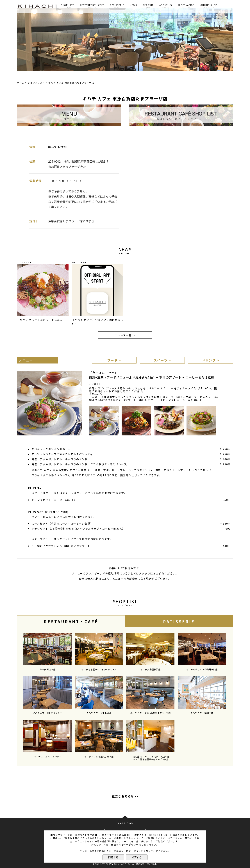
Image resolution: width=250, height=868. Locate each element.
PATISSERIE (117, 6)
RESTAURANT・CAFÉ (92, 6)
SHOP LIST (67, 6)
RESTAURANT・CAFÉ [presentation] (71, 621)
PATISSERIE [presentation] (179, 621)
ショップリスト (36, 83)
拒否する (137, 857)
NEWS (133, 6)
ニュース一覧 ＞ (125, 335)
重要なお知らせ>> (125, 796)
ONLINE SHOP (209, 6)
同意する (113, 857)
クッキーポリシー (129, 845)
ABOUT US (166, 6)
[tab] (71, 621)
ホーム (21, 83)
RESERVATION (186, 6)
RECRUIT (148, 6)
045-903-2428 (57, 147)
